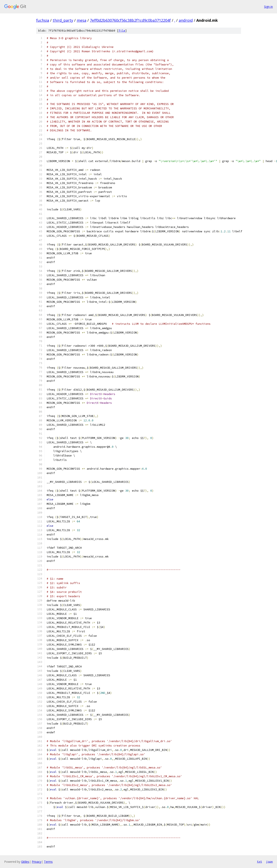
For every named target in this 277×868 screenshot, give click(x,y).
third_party (63, 20)
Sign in (268, 7)
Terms (48, 862)
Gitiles (25, 862)
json (269, 862)
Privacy (37, 862)
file (122, 31)
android (186, 20)
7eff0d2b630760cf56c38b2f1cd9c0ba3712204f (130, 20)
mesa (82, 20)
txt (259, 862)
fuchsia (43, 20)
